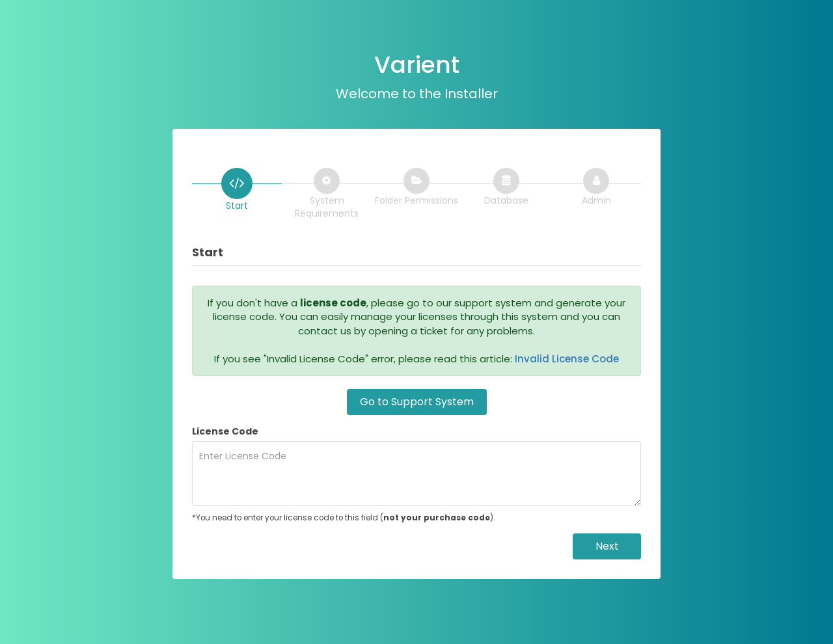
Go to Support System (417, 402)
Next (607, 546)
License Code (225, 431)
